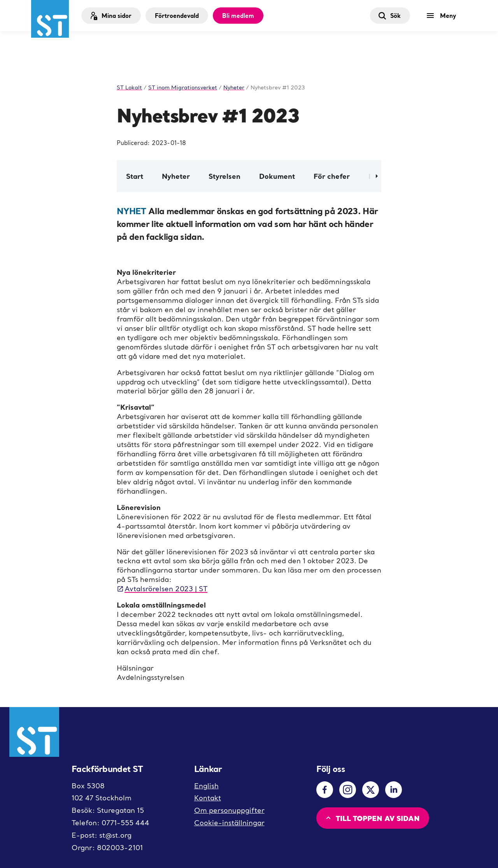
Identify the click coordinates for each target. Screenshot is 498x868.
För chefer (332, 176)
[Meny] (443, 16)
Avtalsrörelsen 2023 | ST (162, 589)
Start (135, 176)
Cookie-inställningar (229, 823)
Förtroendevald (177, 16)
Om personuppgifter (229, 810)
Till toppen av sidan (372, 818)
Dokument (277, 176)
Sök (389, 16)
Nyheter (176, 176)
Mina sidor (110, 16)
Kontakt (208, 798)
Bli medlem (238, 16)
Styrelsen (224, 176)
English (206, 786)
